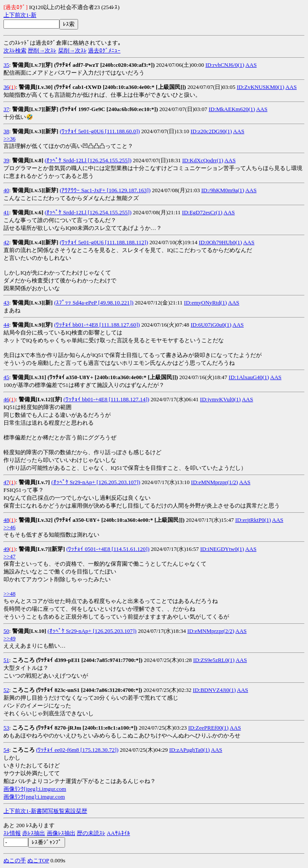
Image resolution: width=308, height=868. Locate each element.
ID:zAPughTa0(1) (190, 750)
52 (6, 690)
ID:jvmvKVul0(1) (220, 399)
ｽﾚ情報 (12, 833)
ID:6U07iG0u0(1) (211, 325)
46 (6, 399)
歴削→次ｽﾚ (42, 51)
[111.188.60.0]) (122, 131)
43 (6, 303)
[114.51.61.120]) (130, 549)
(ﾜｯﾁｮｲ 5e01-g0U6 (82, 131)
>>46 (10, 527)
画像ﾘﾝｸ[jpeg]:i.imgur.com (35, 789)
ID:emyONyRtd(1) (205, 303)
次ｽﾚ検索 (15, 51)
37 (6, 109)
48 (6, 520)
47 (6, 482)
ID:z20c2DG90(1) (211, 131)
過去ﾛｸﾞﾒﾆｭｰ (104, 51)
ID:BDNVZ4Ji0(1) (215, 690)
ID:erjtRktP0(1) (253, 520)
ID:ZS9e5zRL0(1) (214, 660)
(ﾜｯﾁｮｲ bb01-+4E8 (76, 325)
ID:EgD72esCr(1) (202, 212)
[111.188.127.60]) (119, 325)
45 (6, 377)
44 (6, 325)
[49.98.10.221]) (115, 303)
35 (6, 65)
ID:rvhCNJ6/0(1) (225, 65)
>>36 (10, 139)
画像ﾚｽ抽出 (61, 833)
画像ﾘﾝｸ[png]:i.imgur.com (34, 797)
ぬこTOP (38, 860)
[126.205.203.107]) (118, 482)
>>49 (10, 638)
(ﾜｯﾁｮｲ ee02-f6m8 (57, 750)
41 (6, 212)
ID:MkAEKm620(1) (232, 109)
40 (6, 190)
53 (6, 728)
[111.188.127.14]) (129, 399)
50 (6, 631)
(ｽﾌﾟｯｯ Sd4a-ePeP (75, 303)
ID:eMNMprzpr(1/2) (214, 482)
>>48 (10, 594)
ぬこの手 (15, 860)
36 (6, 87)
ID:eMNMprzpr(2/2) (211, 631)
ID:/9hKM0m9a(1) (223, 190)
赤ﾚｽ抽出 (34, 833)
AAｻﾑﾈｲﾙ (118, 833)
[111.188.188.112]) (126, 242)
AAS (251, 65)
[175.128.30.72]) (99, 750)
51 (6, 660)
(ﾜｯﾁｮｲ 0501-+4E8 (88, 549)
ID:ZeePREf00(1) (208, 728)
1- (28, 15)
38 (6, 131)
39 (6, 160)
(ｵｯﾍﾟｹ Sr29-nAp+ (73, 482)
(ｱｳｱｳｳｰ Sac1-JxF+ (83, 190)
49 (6, 549)
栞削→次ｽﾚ (72, 51)
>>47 (10, 556)
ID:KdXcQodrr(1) (203, 160)
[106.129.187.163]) (128, 190)
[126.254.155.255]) (109, 160)
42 (6, 242)
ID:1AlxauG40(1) (249, 377)
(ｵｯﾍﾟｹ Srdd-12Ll (66, 160)
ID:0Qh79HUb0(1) (220, 242)
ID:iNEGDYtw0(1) (222, 549)
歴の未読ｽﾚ (91, 833)
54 (6, 750)
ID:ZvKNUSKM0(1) (261, 87)
